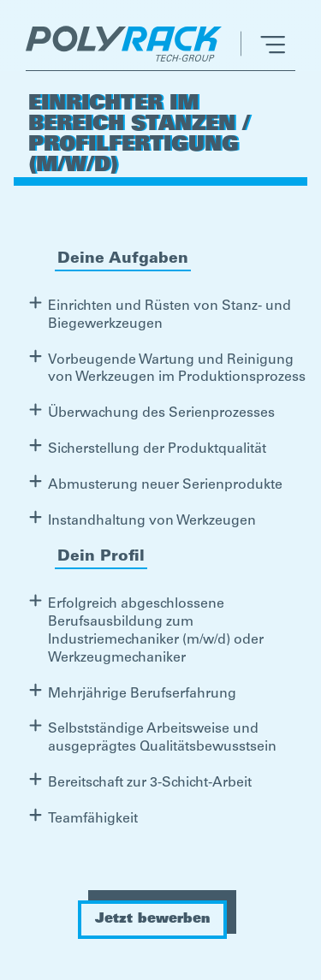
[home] (128, 44)
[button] (263, 44)
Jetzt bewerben (152, 919)
